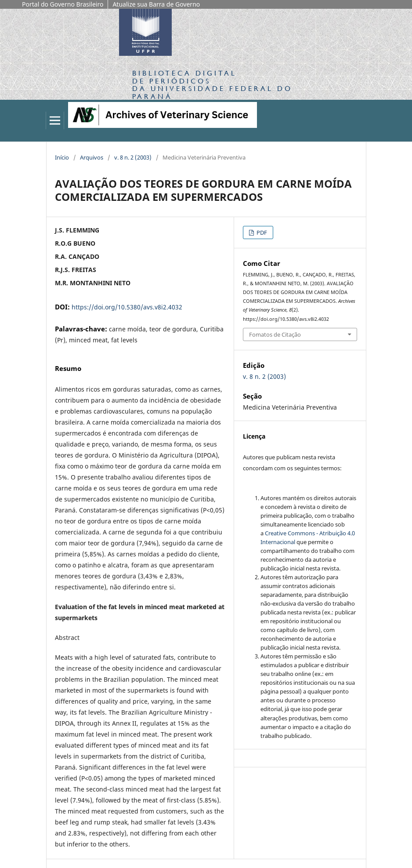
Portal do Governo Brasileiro (63, 4)
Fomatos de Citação (275, 334)
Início (62, 157)
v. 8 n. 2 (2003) (133, 157)
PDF (261, 232)
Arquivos (92, 157)
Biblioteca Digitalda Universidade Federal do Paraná (212, 84)
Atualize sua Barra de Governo (156, 4)
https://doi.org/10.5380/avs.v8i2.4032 (127, 307)
